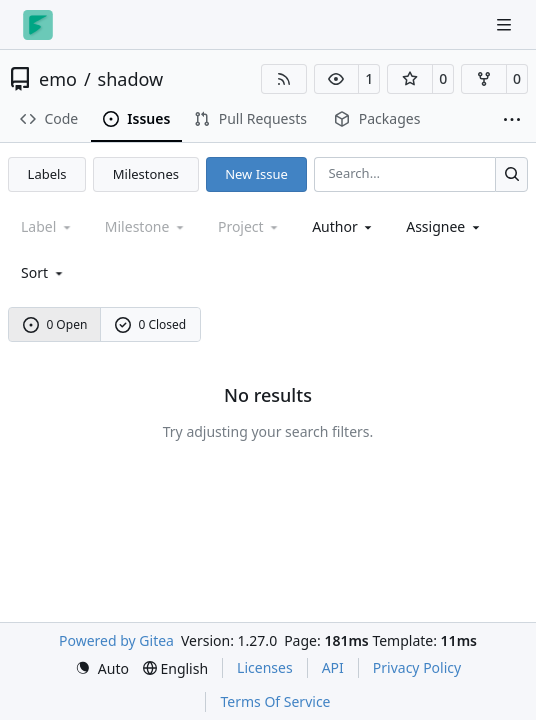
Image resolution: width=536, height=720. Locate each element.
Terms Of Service (275, 701)
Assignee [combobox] (444, 226)
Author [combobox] (343, 226)
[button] (337, 79)
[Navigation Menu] (506, 24)
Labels (47, 174)
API (333, 667)
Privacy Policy (417, 667)
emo (58, 79)
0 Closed (151, 324)
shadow (131, 79)
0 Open (55, 324)
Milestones (146, 174)
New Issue (256, 174)
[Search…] (511, 174)
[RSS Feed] (284, 79)
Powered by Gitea (116, 640)
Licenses (265, 667)
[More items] (512, 120)
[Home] (38, 25)
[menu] (43, 272)
